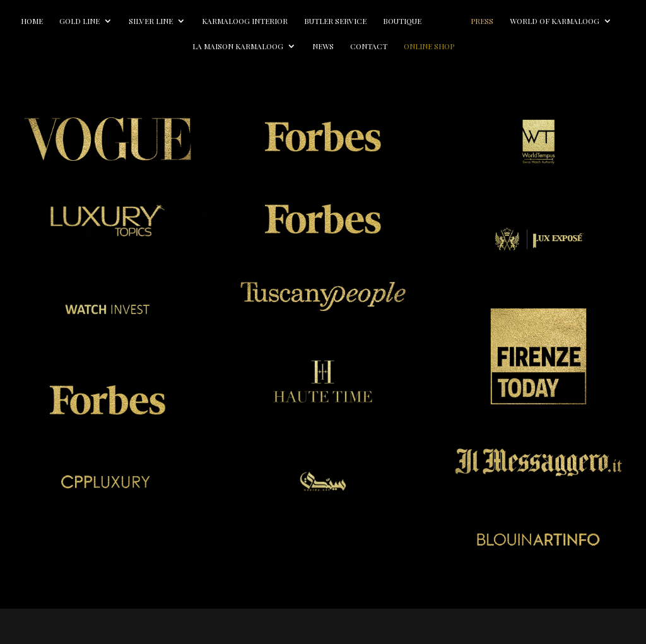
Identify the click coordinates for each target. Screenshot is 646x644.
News (382, 46)
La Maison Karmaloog (297, 46)
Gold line (119, 21)
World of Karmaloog (178, 46)
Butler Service (375, 21)
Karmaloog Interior (285, 21)
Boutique (442, 21)
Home (72, 21)
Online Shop (488, 46)
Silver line (191, 21)
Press (560, 21)
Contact (428, 46)
